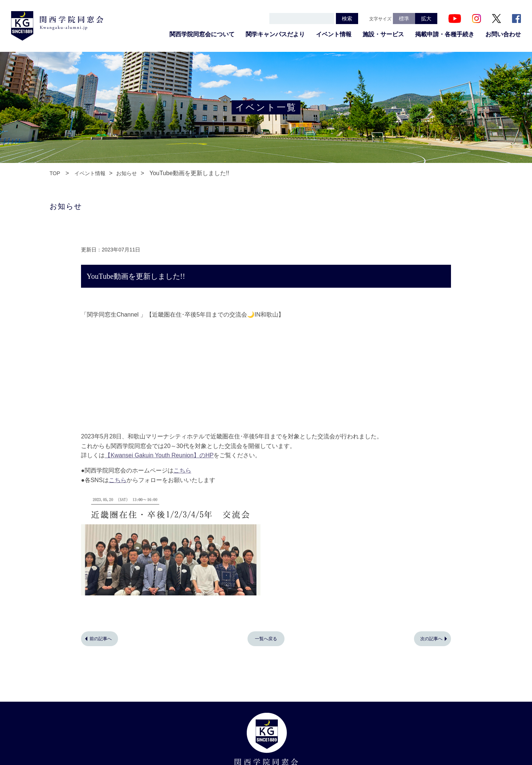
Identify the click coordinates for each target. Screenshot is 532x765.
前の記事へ (101, 639)
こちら (182, 470)
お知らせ (127, 173)
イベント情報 (334, 34)
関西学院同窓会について (202, 34)
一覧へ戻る (266, 639)
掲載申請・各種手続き (445, 34)
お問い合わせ (503, 34)
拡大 (426, 19)
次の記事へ (431, 639)
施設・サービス (383, 34)
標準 (404, 19)
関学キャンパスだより (275, 34)
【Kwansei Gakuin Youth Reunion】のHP (159, 455)
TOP (55, 173)
